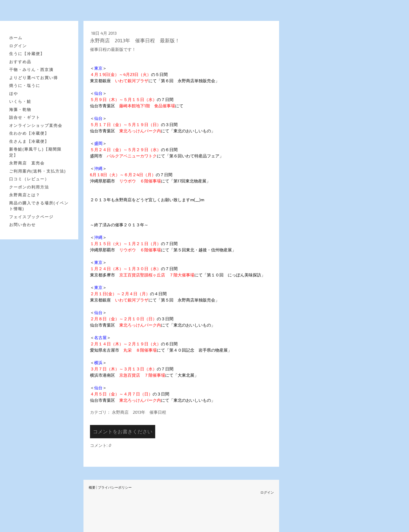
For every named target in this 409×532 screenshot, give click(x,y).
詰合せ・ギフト (25, 117)
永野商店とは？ (25, 195)
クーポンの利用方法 (29, 187)
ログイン (18, 46)
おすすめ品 (20, 62)
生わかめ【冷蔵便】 (29, 133)
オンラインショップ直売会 (36, 125)
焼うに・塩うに (25, 85)
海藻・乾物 (20, 110)
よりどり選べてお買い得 (34, 78)
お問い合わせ (22, 225)
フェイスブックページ (31, 217)
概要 (92, 487)
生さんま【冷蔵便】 (29, 141)
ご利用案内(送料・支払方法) (38, 171)
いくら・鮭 (20, 101)
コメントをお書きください (123, 431)
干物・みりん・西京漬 (31, 70)
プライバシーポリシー (115, 487)
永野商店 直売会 (27, 163)
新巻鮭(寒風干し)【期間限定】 (35, 152)
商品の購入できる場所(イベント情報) (39, 206)
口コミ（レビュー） (29, 179)
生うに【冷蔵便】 (27, 54)
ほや (14, 94)
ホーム (16, 38)
